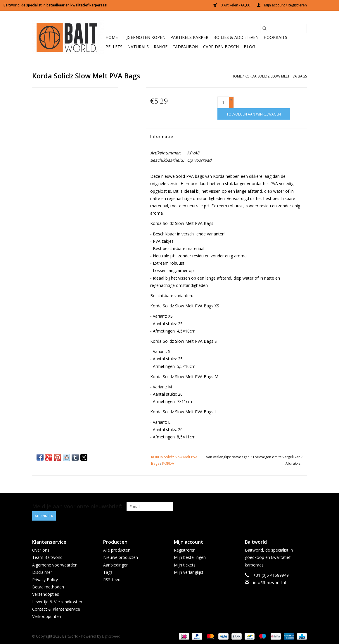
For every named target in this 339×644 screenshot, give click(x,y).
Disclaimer (42, 572)
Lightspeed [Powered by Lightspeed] (111, 636)
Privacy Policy (45, 580)
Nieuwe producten (121, 557)
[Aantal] (223, 102)
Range (161, 47)
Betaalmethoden (48, 587)
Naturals (138, 47)
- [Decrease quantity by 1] (231, 105)
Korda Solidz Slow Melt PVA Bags (276, 76)
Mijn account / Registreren (282, 5)
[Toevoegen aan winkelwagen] (254, 114)
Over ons (41, 550)
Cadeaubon (185, 47)
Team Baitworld (47, 557)
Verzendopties (46, 594)
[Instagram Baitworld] (302, 507)
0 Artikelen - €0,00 (232, 5)
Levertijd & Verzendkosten (57, 602)
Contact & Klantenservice (56, 609)
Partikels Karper (189, 37)
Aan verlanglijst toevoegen (228, 457)
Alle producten (117, 550)
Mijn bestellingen (190, 557)
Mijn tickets (185, 565)
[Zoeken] (283, 28)
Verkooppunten (47, 616)
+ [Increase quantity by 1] (231, 100)
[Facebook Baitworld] (292, 507)
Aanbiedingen (116, 565)
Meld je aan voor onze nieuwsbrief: (77, 506)
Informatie (161, 136)
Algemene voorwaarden (55, 565)
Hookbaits (275, 37)
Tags (108, 572)
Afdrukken (294, 463)
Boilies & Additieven (236, 37)
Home (112, 37)
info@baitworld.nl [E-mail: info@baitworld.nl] (269, 582)
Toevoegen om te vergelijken (277, 457)
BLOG (249, 47)
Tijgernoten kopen (144, 37)
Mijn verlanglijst (189, 572)
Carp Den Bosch (221, 47)
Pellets (114, 47)
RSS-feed (112, 580)
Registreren (185, 550)
